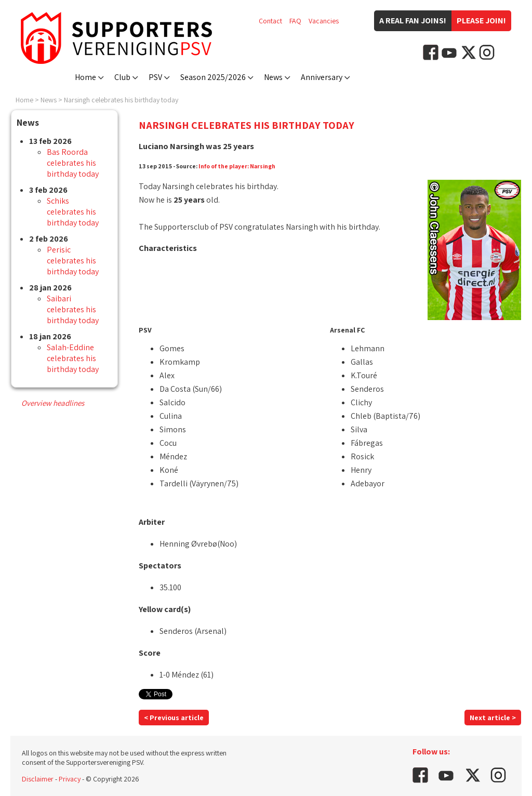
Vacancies (324, 21)
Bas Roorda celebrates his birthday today (73, 163)
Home (85, 77)
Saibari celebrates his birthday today (73, 309)
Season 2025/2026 (213, 77)
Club (122, 77)
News (273, 77)
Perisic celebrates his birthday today (73, 261)
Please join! (481, 21)
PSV (155, 77)
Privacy (70, 779)
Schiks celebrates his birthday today (73, 212)
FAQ (295, 21)
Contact (270, 21)
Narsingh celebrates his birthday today (121, 100)
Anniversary (322, 77)
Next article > (493, 718)
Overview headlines (53, 403)
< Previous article (174, 718)
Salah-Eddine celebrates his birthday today (73, 358)
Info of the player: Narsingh (237, 166)
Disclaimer (38, 779)
